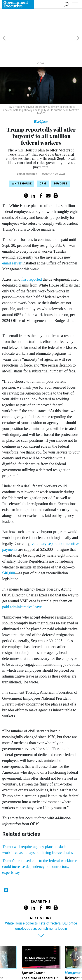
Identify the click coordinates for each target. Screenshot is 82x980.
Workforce (41, 97)
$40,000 (9, 548)
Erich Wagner (27, 149)
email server (12, 238)
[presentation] (4, 945)
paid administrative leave (22, 582)
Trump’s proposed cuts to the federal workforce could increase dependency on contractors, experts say (40, 842)
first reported (32, 254)
